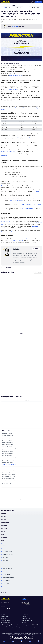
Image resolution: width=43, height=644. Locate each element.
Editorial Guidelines (6, 622)
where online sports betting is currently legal (30, 204)
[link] (2, 609)
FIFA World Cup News (9, 569)
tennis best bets (11, 151)
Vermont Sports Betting (8, 463)
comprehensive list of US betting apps (11, 137)
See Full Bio (36, 249)
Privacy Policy (25, 614)
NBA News (6, 549)
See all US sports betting (9, 464)
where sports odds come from (16, 200)
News (10, 5)
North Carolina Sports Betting (9, 457)
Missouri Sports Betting (8, 452)
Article (14, 5)
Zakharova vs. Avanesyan (15, 75)
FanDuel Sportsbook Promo (9, 480)
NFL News (6, 543)
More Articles (38, 272)
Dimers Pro (4, 156)
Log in (33, 2)
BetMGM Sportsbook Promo (9, 482)
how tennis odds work (31, 198)
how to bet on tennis (13, 198)
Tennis (6, 5)
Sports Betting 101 (26, 618)
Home (2, 5)
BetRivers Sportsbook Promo (9, 475)
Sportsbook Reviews (6, 620)
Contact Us (24, 612)
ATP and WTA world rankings (16, 241)
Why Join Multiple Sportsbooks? (22, 400)
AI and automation (6, 221)
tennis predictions (13, 89)
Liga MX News (7, 575)
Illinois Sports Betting (7, 437)
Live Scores (4, 618)
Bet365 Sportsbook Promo (8, 478)
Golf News (6, 566)
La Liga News (6, 580)
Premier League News (9, 577)
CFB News (6, 546)
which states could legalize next (14, 206)
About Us (3, 612)
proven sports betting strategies (26, 208)
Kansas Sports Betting (7, 441)
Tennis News (6, 563)
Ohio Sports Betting (7, 459)
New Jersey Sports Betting (8, 453)
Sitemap (24, 616)
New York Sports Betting (8, 455)
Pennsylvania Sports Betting (9, 461)
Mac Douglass (15, 27)
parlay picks (25, 239)
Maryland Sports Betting (8, 446)
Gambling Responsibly (27, 620)
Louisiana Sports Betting (8, 444)
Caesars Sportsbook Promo (8, 476)
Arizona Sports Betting (7, 433)
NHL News (6, 560)
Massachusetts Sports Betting (9, 448)
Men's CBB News (7, 552)
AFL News (6, 586)
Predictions (18, 8)
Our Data (24, 622)
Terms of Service (5, 616)
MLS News (6, 572)
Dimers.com (4, 186)
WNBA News (6, 583)
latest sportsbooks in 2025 (32, 137)
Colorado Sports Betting (8, 435)
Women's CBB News (8, 554)
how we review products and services (11, 232)
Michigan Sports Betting (8, 450)
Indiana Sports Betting (7, 439)
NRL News (6, 589)
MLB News (6, 557)
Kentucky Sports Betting (8, 442)
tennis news (17, 239)
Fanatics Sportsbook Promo (9, 473)
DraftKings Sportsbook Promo (9, 484)
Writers (3, 614)
